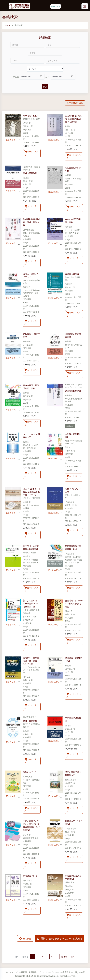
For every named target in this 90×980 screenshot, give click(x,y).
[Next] (73, 957)
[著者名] (45, 53)
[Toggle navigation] (85, 6)
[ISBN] (27, 61)
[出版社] (27, 45)
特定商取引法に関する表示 (73, 972)
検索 (45, 87)
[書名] (63, 45)
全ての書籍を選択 (75, 103)
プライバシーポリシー (49, 972)
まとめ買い (13, 140)
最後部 (64, 957)
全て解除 (25, 938)
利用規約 (33, 972)
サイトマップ (11, 972)
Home (7, 25)
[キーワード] (63, 61)
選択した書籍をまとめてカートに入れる (59, 938)
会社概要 (23, 972)
